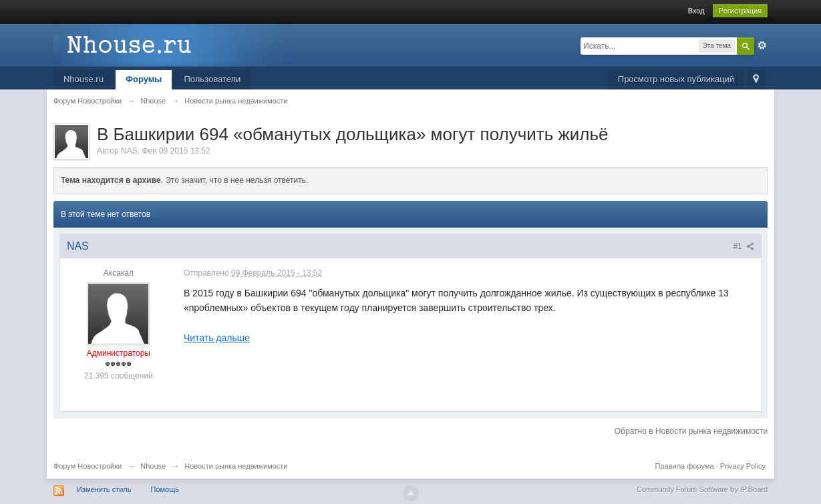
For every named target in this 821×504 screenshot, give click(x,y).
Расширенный (762, 45)
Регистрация (740, 11)
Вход (696, 11)
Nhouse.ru (84, 79)
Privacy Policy (743, 466)
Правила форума (685, 466)
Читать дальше (217, 338)
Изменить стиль (104, 489)
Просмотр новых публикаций (676, 79)
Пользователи (212, 79)
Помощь (165, 489)
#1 (744, 246)
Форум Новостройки (88, 466)
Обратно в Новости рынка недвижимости (691, 431)
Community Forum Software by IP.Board (702, 489)
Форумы (144, 79)
